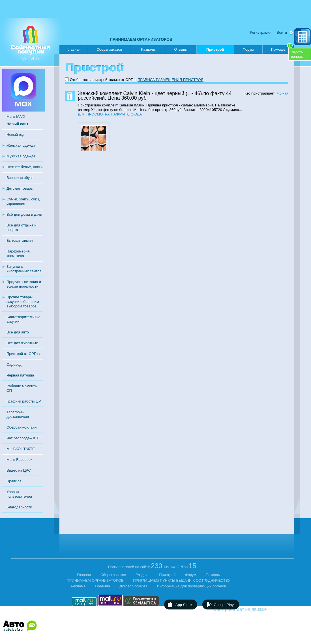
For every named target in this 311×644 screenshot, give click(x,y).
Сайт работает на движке (252, 609)
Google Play (224, 605)
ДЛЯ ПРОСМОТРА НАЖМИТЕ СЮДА (110, 114)
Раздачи (148, 49)
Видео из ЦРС (19, 470)
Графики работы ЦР (24, 401)
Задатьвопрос (297, 54)
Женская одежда (21, 145)
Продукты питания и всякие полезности (24, 284)
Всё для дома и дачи (24, 214)
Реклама (78, 586)
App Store (184, 605)
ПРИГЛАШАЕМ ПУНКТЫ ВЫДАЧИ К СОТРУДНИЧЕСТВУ (182, 580)
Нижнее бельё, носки (24, 167)
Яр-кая (283, 93)
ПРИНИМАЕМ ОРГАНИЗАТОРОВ (141, 39)
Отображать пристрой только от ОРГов (103, 80)
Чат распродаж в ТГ (23, 438)
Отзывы (181, 49)
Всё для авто (18, 332)
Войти (282, 32)
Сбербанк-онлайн (22, 427)
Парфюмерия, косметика (19, 253)
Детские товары (20, 188)
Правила (14, 481)
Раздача (143, 575)
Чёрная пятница (20, 375)
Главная (73, 49)
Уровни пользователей (19, 494)
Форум (248, 49)
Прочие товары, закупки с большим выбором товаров (23, 302)
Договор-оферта (134, 586)
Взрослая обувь (20, 178)
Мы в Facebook (19, 460)
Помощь (282, 48)
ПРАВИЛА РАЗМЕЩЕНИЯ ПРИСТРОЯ (170, 80)
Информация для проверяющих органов (192, 586)
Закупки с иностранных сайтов (24, 269)
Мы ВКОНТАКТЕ (21, 449)
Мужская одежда (21, 156)
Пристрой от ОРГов (23, 354)
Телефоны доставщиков (18, 414)
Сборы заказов (109, 49)
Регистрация (261, 32)
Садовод (14, 364)
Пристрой (215, 51)
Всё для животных (22, 343)
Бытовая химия (20, 240)
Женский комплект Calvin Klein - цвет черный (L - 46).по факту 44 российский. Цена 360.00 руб (155, 96)
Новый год (15, 135)
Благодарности (19, 507)
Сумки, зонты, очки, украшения (23, 201)
